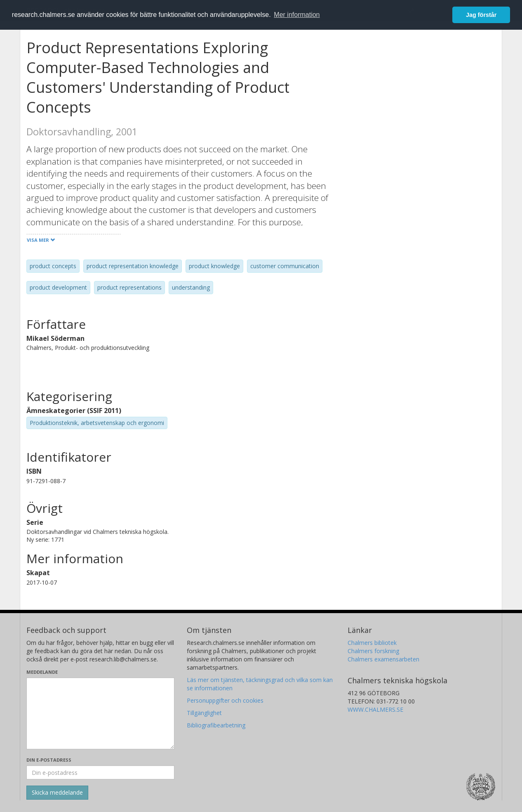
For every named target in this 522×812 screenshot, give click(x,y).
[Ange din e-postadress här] (100, 772)
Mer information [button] (297, 15)
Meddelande (42, 672)
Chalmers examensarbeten (383, 659)
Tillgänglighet (204, 713)
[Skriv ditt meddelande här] (100, 713)
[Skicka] (57, 793)
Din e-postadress (49, 760)
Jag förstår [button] (481, 15)
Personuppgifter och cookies (225, 700)
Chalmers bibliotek (372, 643)
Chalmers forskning (373, 651)
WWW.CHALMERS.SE (375, 709)
